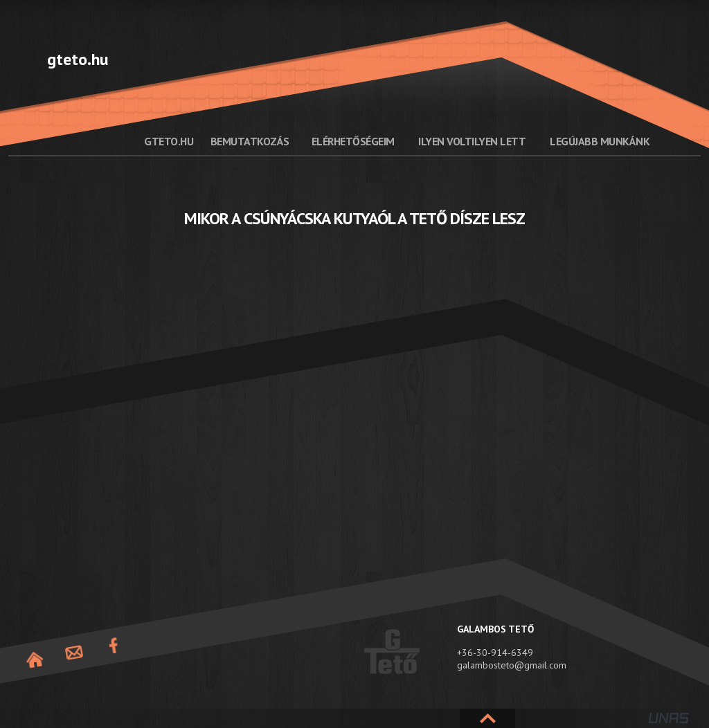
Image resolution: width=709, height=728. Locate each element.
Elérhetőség (74, 653)
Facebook (114, 646)
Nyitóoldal (35, 660)
